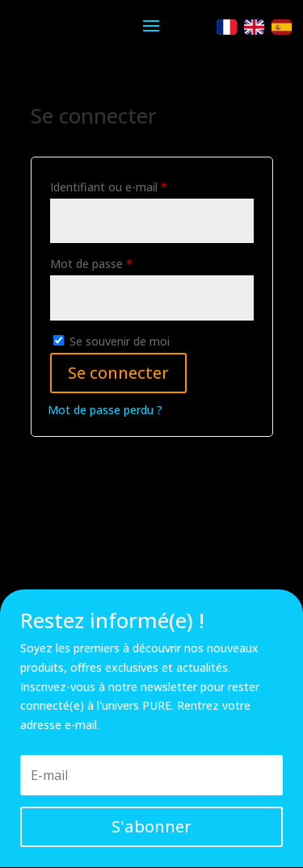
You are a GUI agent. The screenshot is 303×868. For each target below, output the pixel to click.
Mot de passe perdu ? (105, 410)
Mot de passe (120, 262)
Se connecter (118, 373)
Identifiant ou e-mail (138, 185)
